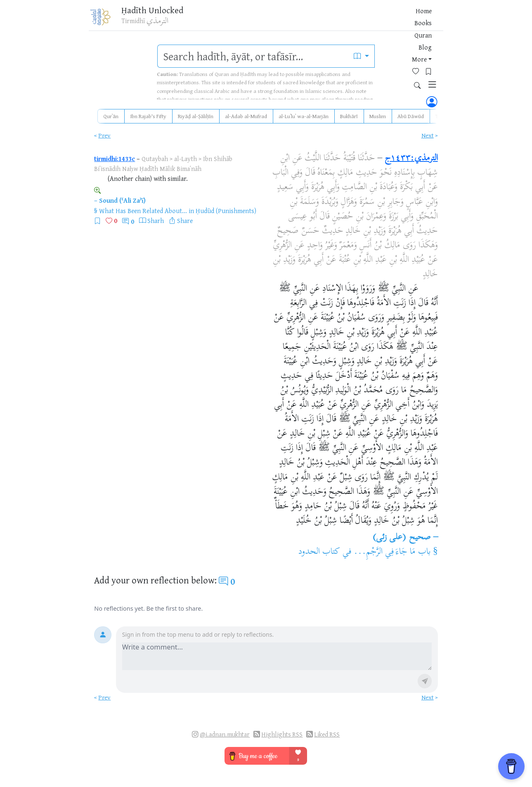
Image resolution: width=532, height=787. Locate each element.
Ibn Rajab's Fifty (148, 116)
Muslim (378, 116)
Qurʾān (111, 116)
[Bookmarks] (396, 19)
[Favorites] (383, 19)
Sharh (156, 220)
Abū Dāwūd (411, 116)
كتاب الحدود (319, 552)
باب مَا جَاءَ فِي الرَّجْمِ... (392, 552)
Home (270, 20)
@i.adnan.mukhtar (225, 734)
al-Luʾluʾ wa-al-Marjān (304, 116)
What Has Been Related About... (143, 211)
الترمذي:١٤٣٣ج (411, 159)
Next (428, 135)
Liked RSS (327, 734)
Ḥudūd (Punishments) (226, 211)
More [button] (358, 20)
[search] (253, 56)
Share (185, 220)
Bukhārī (349, 116)
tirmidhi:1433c (115, 159)
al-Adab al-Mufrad (246, 116)
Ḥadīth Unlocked (160, 12)
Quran (316, 20)
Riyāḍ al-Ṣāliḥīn (196, 116)
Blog (338, 20)
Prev (104, 135)
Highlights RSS (282, 734)
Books (293, 20)
